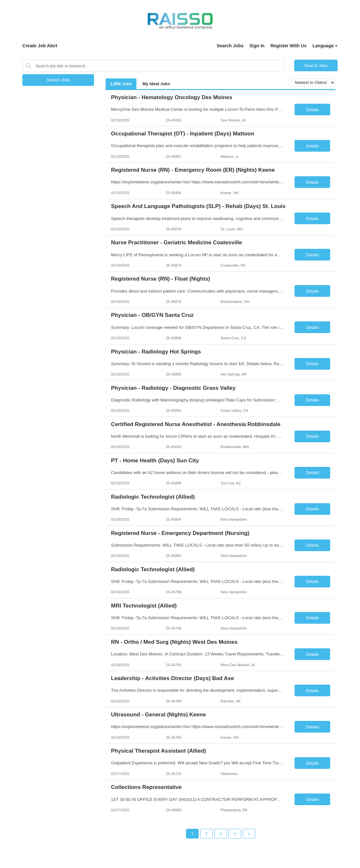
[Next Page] (249, 834)
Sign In (257, 46)
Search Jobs (230, 46)
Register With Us (288, 46)
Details (312, 110)
